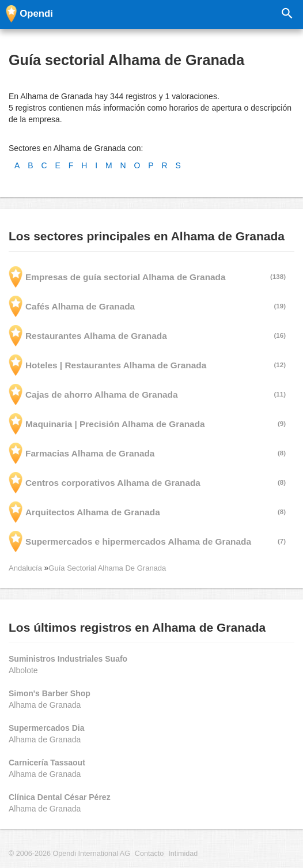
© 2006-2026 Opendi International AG (69, 854)
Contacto (149, 854)
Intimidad (183, 854)
